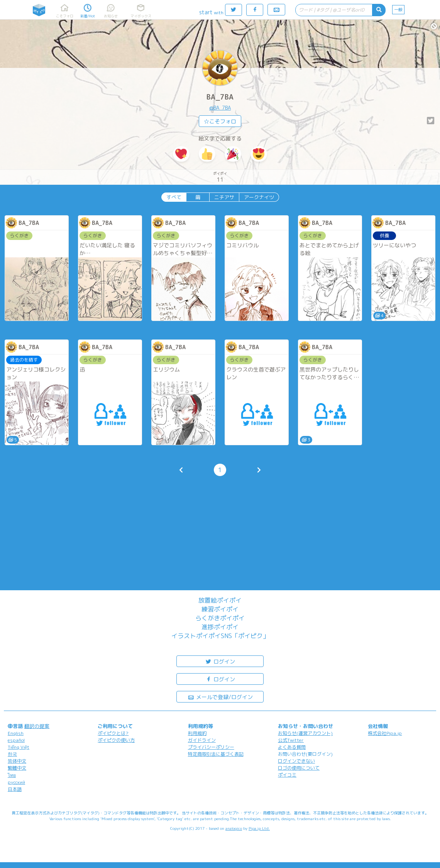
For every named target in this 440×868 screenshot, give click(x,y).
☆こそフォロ (220, 121)
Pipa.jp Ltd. (259, 828)
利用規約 (197, 733)
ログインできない (296, 761)
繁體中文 (17, 768)
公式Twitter (291, 740)
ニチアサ (224, 197)
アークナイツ (259, 197)
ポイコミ (287, 775)
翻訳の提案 (37, 726)
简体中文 (17, 761)
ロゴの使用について (299, 768)
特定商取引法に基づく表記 (216, 754)
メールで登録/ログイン (220, 697)
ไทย (12, 775)
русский (16, 782)
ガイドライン (202, 740)
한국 (12, 754)
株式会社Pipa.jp (385, 733)
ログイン (220, 661)
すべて (174, 197)
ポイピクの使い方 (116, 740)
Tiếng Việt (19, 747)
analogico (234, 828)
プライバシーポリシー (211, 747)
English (16, 733)
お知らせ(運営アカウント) (305, 733)
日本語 (15, 789)
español (16, 740)
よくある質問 (292, 747)
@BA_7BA (220, 108)
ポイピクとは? (113, 733)
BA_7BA (220, 97)
